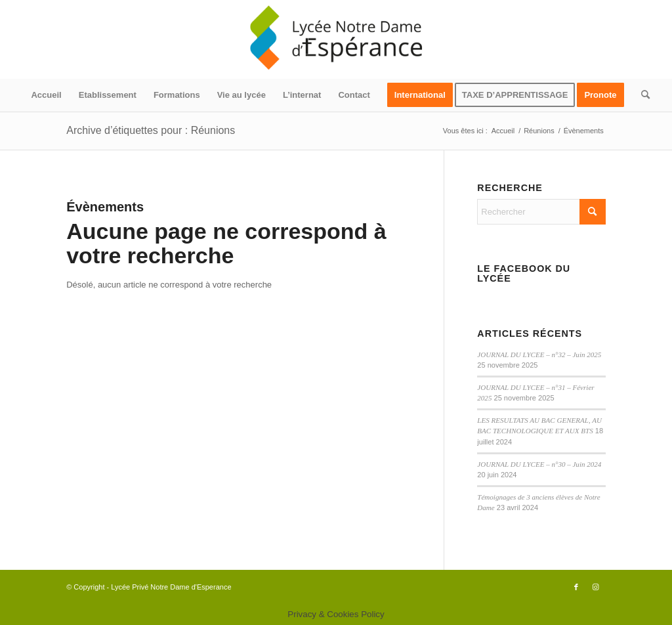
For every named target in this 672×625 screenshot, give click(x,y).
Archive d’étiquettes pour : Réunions (151, 130)
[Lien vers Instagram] (596, 587)
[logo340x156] (336, 39)
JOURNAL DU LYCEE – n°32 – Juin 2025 (539, 355)
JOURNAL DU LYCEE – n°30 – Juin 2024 (539, 464)
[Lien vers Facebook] (576, 587)
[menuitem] (46, 95)
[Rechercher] (641, 95)
